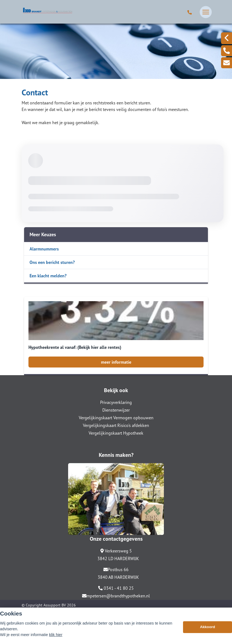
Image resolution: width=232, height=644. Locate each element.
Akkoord (208, 627)
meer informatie (116, 362)
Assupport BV (55, 605)
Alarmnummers (44, 249)
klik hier (56, 635)
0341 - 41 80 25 (116, 588)
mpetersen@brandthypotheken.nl (116, 596)
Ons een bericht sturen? (52, 262)
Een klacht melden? (48, 276)
